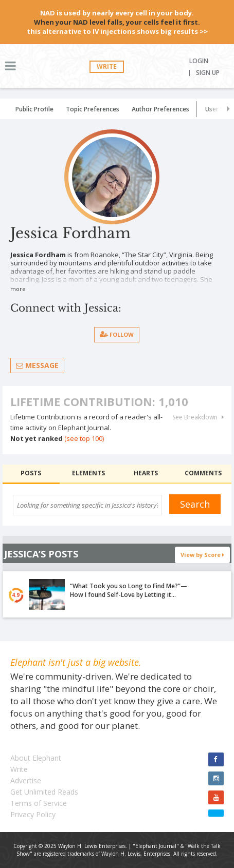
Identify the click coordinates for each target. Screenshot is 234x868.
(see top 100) (84, 438)
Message (37, 365)
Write (107, 66)
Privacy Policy (33, 814)
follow (117, 334)
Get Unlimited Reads (44, 792)
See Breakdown (198, 417)
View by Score (202, 555)
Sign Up (208, 73)
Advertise (26, 780)
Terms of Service (39, 803)
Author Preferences (160, 109)
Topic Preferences (93, 109)
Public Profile (34, 109)
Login (199, 61)
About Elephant (36, 758)
